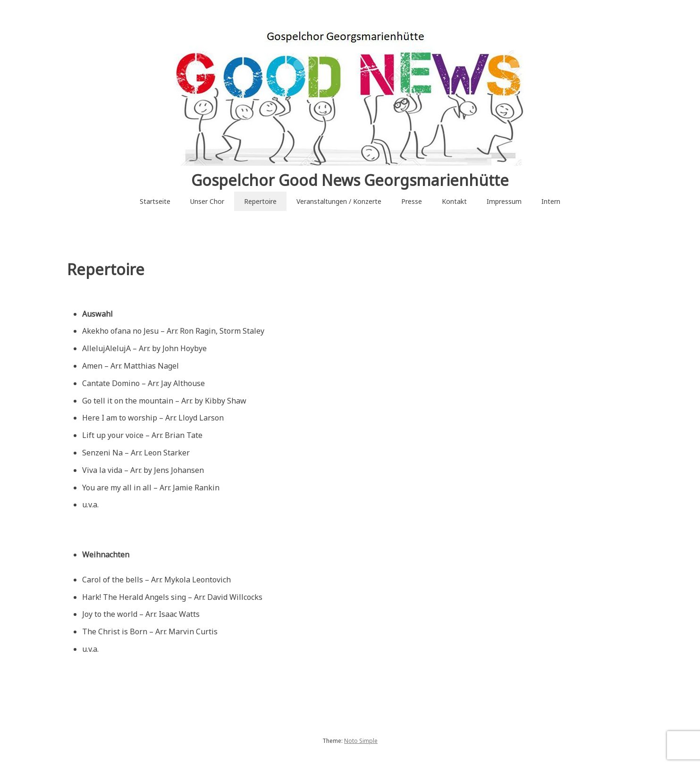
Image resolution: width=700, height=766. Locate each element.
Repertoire (260, 201)
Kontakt (454, 201)
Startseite (155, 201)
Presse (412, 201)
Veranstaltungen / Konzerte (339, 201)
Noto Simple (361, 741)
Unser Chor (207, 201)
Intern (551, 201)
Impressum (504, 201)
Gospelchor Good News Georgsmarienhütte (350, 180)
